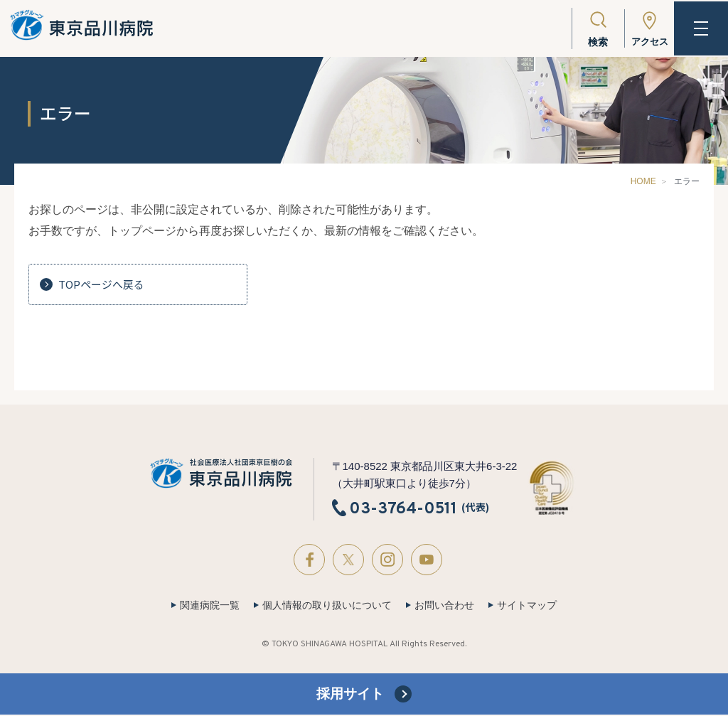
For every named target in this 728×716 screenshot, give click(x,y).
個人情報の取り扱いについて (327, 605)
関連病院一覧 (210, 605)
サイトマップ (527, 605)
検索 (593, 42)
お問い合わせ (444, 605)
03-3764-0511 (403, 508)
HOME (643, 181)
